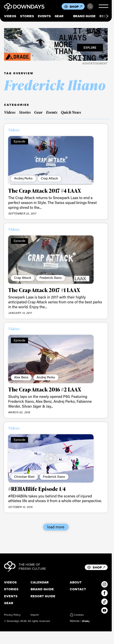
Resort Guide (43, 596)
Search (90, 6)
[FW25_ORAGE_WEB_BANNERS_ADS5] (56, 44)
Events (44, 16)
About (76, 582)
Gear (59, 16)
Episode (19, 141)
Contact (78, 589)
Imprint (35, 615)
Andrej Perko (23, 178)
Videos (10, 16)
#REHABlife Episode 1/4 (37, 489)
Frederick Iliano (51, 278)
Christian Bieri (24, 477)
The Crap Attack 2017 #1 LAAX (44, 290)
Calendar (40, 582)
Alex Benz (21, 377)
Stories (27, 16)
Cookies (77, 615)
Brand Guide (84, 16)
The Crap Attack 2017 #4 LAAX (45, 191)
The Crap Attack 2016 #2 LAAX (45, 389)
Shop (76, 7)
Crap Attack (49, 178)
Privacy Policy (12, 615)
